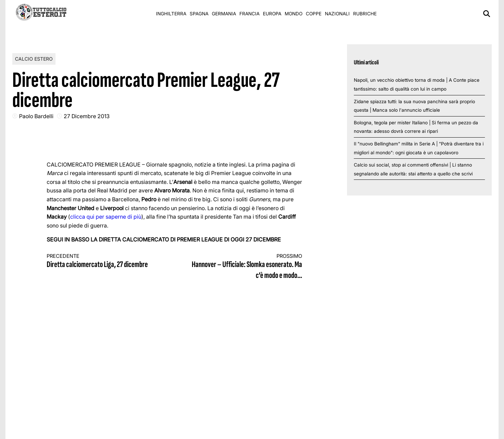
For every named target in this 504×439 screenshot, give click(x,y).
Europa (272, 14)
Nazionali (337, 14)
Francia (249, 14)
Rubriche (365, 14)
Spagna (199, 14)
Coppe (314, 14)
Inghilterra (171, 14)
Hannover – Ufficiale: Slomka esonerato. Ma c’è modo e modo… (245, 267)
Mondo (294, 14)
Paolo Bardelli (36, 116)
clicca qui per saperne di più (106, 217)
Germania (224, 14)
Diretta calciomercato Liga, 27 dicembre (104, 261)
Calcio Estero (34, 59)
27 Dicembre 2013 (87, 116)
